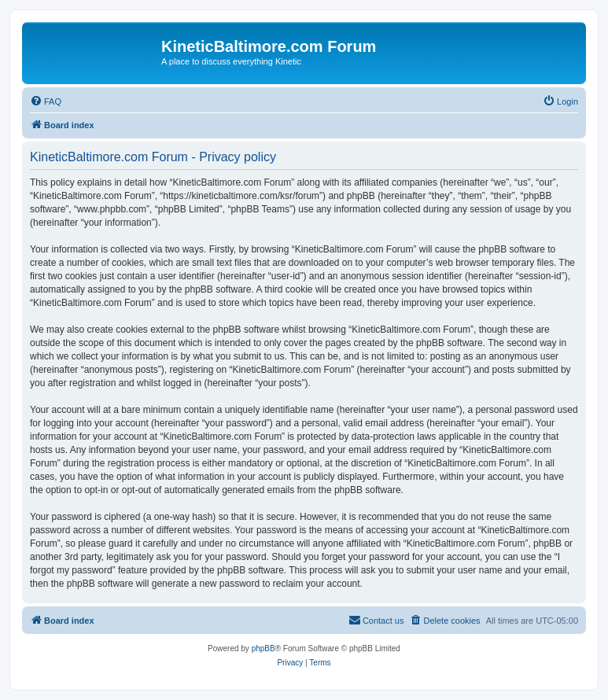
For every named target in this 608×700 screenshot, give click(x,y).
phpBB (263, 648)
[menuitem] (46, 101)
